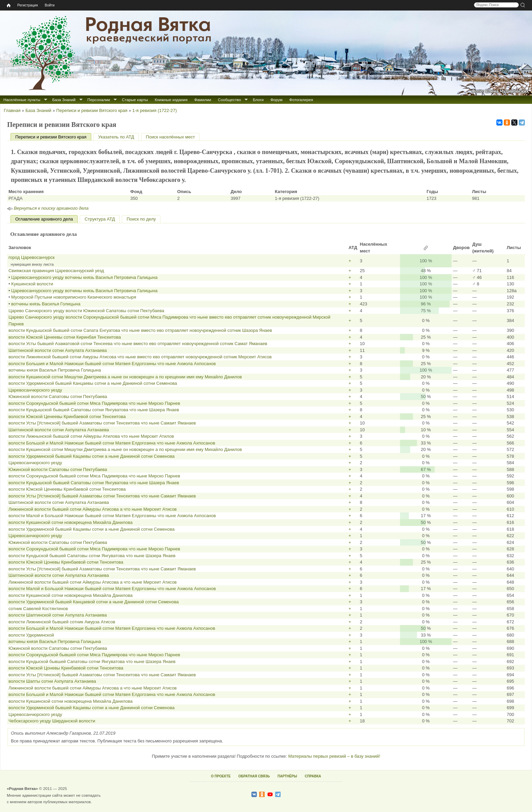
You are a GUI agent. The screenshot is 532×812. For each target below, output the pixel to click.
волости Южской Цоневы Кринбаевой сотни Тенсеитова (66, 562)
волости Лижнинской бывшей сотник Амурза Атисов (62, 622)
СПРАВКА (313, 776)
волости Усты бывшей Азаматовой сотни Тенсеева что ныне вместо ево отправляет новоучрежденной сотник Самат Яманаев (138, 344)
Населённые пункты (22, 100)
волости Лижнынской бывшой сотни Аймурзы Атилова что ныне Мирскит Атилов (91, 436)
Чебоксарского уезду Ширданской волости (52, 721)
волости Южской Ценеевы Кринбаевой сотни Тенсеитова (67, 417)
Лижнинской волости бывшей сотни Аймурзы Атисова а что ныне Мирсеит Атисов (93, 509)
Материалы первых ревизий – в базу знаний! (334, 756)
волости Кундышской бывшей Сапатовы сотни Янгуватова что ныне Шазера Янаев (94, 410)
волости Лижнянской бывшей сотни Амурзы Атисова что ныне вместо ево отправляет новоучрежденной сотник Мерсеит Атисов (140, 357)
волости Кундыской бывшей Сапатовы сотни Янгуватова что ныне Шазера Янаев (92, 556)
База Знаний (64, 100)
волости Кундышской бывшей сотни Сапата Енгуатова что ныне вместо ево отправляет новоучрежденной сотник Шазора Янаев (140, 330)
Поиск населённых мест (170, 137)
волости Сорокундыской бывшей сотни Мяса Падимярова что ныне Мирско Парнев (94, 403)
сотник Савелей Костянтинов (38, 609)
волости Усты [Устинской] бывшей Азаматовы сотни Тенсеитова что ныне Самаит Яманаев (102, 423)
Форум (277, 100)
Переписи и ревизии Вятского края (92, 110)
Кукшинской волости (32, 284)
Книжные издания (171, 100)
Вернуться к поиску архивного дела (51, 208)
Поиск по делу (141, 219)
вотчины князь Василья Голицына (46, 304)
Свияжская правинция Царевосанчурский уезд (56, 271)
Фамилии (203, 100)
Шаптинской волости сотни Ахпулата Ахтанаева (58, 350)
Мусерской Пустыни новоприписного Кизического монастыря (74, 297)
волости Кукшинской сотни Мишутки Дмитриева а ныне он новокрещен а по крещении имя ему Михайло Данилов (125, 377)
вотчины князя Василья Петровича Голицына (55, 370)
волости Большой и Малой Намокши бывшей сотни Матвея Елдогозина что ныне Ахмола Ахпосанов (112, 443)
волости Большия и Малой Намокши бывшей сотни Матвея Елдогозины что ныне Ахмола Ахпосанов (112, 364)
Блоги (258, 100)
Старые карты (135, 100)
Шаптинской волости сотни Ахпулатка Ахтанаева (59, 430)
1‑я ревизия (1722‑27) (155, 110)
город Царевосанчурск (32, 257)
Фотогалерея (301, 100)
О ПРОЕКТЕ (221, 776)
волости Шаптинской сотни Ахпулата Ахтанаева (58, 615)
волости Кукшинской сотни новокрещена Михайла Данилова (71, 522)
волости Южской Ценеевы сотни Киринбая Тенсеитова (65, 337)
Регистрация (28, 5)
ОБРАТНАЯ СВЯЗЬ (254, 776)
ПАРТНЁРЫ (287, 776)
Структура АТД (100, 219)
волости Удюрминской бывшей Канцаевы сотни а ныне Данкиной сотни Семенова (93, 383)
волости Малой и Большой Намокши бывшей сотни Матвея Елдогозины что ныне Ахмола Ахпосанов (112, 516)
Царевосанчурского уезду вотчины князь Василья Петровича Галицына (84, 277)
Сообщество (229, 100)
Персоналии (99, 100)
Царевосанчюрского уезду (35, 390)
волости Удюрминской (31, 635)
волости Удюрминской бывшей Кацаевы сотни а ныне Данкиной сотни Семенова (92, 456)
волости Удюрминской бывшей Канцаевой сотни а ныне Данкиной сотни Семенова (94, 602)
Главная (12, 110)
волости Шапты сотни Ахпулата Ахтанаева (52, 681)
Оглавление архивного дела (44, 219)
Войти (50, 5)
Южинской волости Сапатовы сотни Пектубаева (58, 396)
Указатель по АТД (116, 137)
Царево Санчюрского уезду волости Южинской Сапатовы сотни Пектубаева (86, 311)
